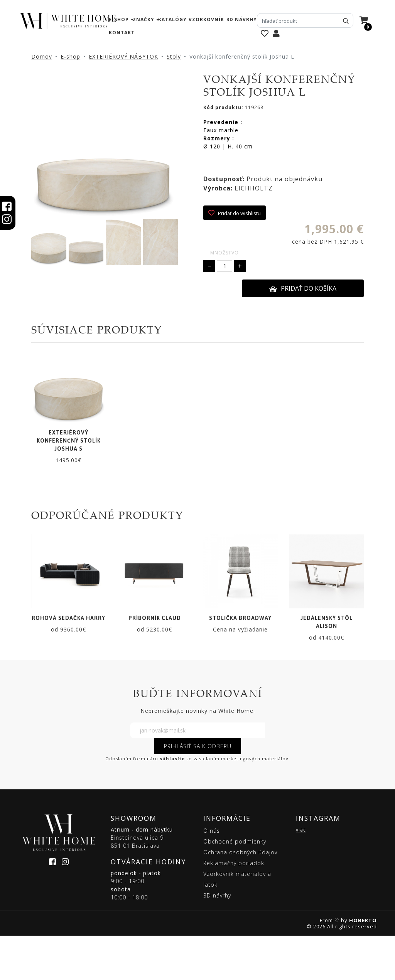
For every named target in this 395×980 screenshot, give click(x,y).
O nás (212, 875)
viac (301, 874)
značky (143, 19)
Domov (42, 56)
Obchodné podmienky (235, 886)
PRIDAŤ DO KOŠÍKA (303, 288)
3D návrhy (242, 19)
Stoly (174, 56)
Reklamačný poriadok (234, 907)
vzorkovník (206, 19)
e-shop (119, 19)
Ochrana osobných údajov (240, 897)
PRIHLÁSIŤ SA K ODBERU (198, 791)
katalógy (172, 19)
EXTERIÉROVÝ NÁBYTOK (123, 56)
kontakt (122, 33)
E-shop (70, 56)
